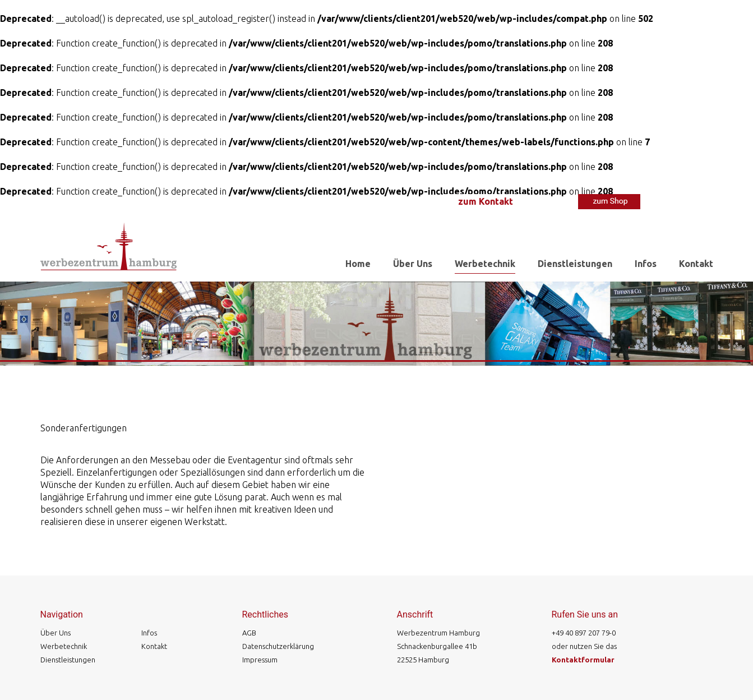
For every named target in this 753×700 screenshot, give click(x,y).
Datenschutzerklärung (278, 646)
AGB (249, 633)
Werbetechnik (485, 264)
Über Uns (413, 264)
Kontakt (696, 264)
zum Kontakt (486, 201)
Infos (646, 264)
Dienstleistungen (575, 264)
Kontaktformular (583, 660)
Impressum (260, 660)
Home (358, 264)
